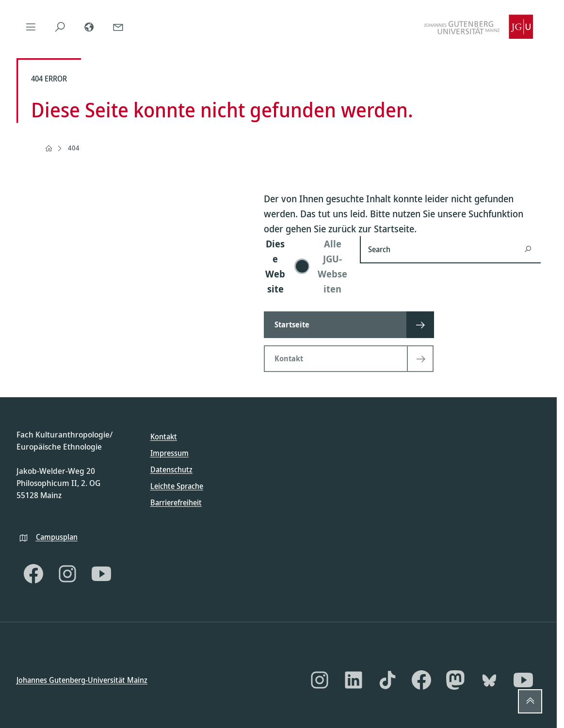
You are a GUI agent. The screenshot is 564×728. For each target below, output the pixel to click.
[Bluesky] (489, 680)
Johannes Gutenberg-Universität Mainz (82, 679)
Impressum (169, 453)
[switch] (306, 266)
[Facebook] (33, 574)
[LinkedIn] (354, 680)
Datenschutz (171, 469)
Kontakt (164, 437)
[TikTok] (387, 680)
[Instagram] (67, 574)
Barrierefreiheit (176, 502)
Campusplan (57, 536)
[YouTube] (101, 574)
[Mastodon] (455, 680)
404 (74, 148)
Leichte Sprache (177, 486)
